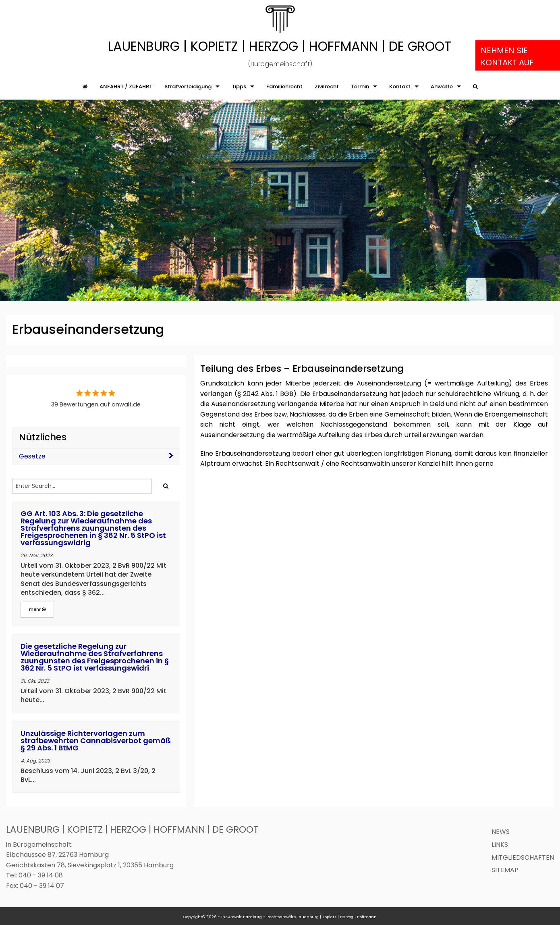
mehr (37, 609)
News (501, 832)
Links (500, 845)
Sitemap (505, 870)
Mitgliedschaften (523, 857)
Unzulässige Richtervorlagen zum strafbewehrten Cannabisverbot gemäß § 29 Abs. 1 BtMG (96, 741)
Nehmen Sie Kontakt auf (507, 56)
